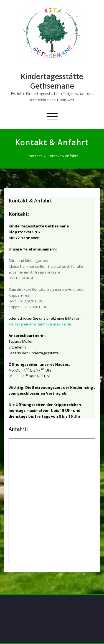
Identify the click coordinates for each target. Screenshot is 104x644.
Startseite (35, 156)
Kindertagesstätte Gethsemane (52, 81)
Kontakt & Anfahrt (63, 156)
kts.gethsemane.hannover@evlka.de (40, 324)
